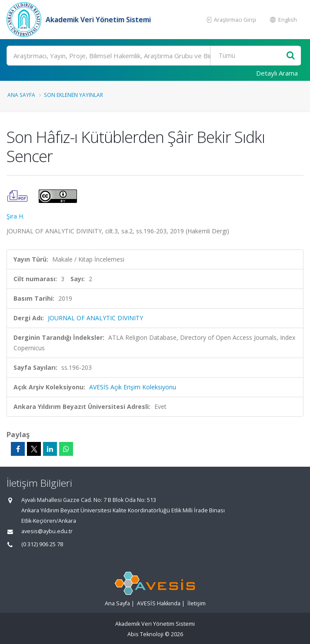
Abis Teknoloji (145, 634)
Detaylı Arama (277, 73)
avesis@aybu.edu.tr (47, 531)
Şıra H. (15, 216)
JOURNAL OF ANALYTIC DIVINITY (95, 318)
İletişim (197, 603)
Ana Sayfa (21, 95)
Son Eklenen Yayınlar (73, 95)
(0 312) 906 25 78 (42, 544)
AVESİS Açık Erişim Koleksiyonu (133, 387)
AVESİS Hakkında (159, 603)
